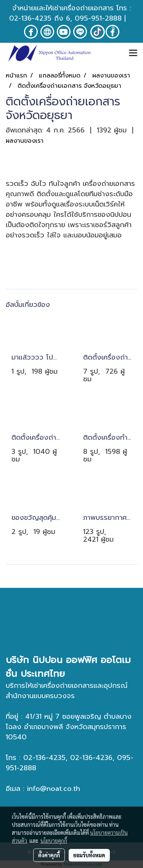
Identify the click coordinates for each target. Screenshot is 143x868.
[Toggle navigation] (133, 53)
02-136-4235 (30, 18)
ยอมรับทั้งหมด (89, 855)
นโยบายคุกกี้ (54, 841)
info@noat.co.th (54, 789)
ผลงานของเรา (25, 141)
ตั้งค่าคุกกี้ (49, 855)
